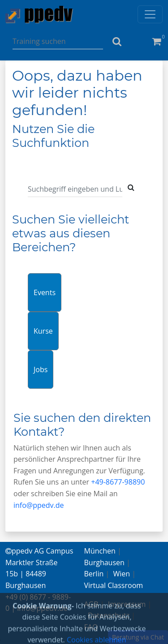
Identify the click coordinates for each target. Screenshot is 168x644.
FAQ (91, 627)
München (100, 551)
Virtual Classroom (114, 585)
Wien (122, 574)
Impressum (127, 604)
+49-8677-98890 (118, 482)
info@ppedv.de (39, 505)
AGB (91, 604)
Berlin (94, 574)
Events (45, 292)
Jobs (41, 369)
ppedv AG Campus (39, 551)
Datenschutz (109, 615)
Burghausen (104, 562)
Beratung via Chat (138, 637)
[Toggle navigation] (150, 14)
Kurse (43, 331)
